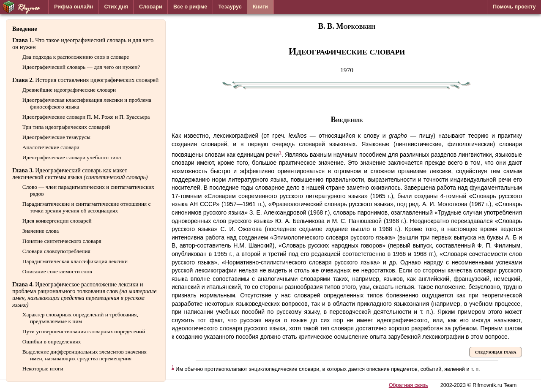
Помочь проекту (514, 7)
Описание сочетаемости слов (57, 271)
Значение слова (41, 231)
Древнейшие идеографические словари (69, 90)
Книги (260, 7)
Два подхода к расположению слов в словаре (76, 57)
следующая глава (496, 352)
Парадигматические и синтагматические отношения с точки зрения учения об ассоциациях (87, 207)
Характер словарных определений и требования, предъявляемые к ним (80, 318)
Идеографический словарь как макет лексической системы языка (80, 174)
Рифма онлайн (74, 7)
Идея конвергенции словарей (57, 221)
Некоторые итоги (43, 369)
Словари (151, 7)
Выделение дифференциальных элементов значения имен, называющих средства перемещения (85, 355)
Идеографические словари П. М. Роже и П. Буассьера (86, 117)
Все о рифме (190, 7)
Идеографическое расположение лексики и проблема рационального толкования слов (84, 295)
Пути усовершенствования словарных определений (84, 331)
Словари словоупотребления (56, 251)
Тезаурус (230, 7)
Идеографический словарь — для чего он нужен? (81, 67)
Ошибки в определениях (52, 342)
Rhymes (20, 7)
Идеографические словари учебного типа (72, 157)
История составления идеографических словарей (85, 80)
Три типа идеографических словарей (66, 127)
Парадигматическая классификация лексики (75, 261)
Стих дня (116, 7)
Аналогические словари (51, 147)
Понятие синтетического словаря (62, 241)
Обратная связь (408, 385)
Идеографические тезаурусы (56, 137)
